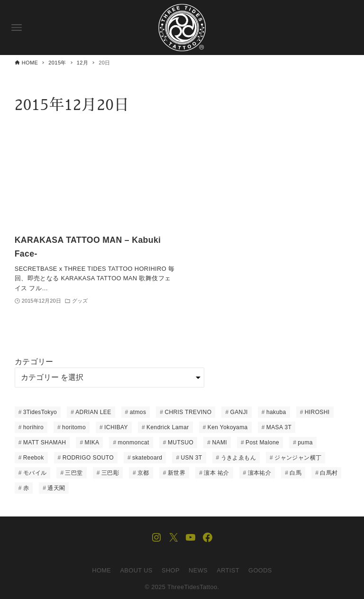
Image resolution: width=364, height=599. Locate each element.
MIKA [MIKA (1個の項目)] (92, 442)
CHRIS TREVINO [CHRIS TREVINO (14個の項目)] (188, 412)
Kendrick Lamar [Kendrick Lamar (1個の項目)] (168, 427)
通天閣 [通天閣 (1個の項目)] (56, 488)
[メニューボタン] (17, 28)
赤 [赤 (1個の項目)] (26, 488)
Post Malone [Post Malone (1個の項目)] (262, 442)
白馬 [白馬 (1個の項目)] (296, 473)
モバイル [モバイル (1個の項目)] (35, 473)
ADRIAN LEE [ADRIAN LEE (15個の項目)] (93, 412)
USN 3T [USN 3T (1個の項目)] (192, 458)
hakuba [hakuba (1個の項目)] (276, 412)
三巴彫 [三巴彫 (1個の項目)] (110, 473)
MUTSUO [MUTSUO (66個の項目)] (181, 442)
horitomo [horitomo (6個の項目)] (74, 427)
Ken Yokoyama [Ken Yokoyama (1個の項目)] (228, 427)
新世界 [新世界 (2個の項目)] (177, 473)
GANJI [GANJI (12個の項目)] (239, 412)
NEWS (198, 570)
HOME (101, 570)
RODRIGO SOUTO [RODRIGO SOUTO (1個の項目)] (88, 458)
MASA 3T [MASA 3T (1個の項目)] (279, 427)
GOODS (260, 570)
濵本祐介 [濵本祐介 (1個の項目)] (260, 473)
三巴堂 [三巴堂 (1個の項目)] (74, 473)
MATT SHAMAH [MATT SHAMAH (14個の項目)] (45, 442)
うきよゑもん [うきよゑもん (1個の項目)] (238, 458)
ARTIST (228, 570)
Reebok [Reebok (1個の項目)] (34, 458)
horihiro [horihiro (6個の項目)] (33, 427)
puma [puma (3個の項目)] (305, 442)
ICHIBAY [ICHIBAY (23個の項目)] (116, 427)
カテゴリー (34, 362)
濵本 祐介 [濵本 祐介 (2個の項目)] (216, 473)
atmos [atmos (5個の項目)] (138, 412)
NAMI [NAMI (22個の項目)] (219, 442)
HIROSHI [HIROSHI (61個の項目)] (317, 412)
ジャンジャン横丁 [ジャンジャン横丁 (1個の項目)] (298, 458)
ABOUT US (136, 570)
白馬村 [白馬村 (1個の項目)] (329, 473)
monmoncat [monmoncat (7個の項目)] (134, 442)
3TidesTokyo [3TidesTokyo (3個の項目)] (40, 412)
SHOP (171, 570)
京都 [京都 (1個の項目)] (143, 473)
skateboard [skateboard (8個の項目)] (147, 458)
